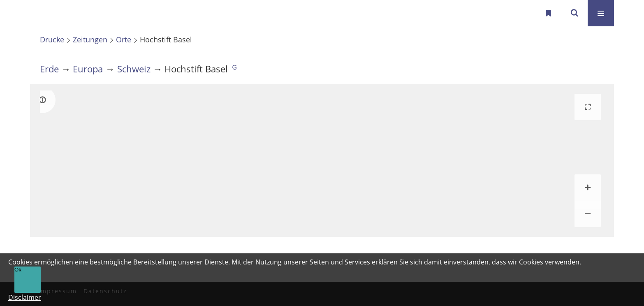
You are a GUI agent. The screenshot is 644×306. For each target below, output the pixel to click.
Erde (49, 69)
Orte (124, 39)
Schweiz (134, 69)
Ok (18, 270)
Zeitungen (90, 39)
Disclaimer (25, 297)
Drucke (52, 39)
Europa (88, 69)
